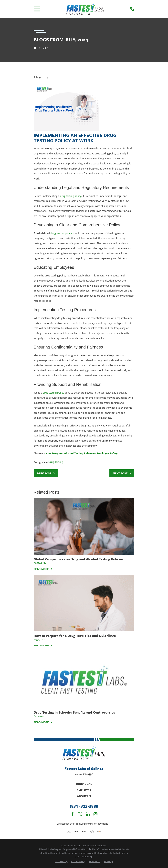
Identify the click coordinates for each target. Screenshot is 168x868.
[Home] (85, 9)
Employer (84, 790)
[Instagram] (95, 814)
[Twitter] (80, 814)
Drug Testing (56, 462)
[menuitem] (61, 861)
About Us (84, 796)
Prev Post (46, 473)
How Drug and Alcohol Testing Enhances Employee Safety (82, 453)
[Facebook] (73, 814)
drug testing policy (71, 196)
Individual (84, 784)
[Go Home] (35, 48)
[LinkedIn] (88, 814)
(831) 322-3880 (84, 806)
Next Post (122, 473)
